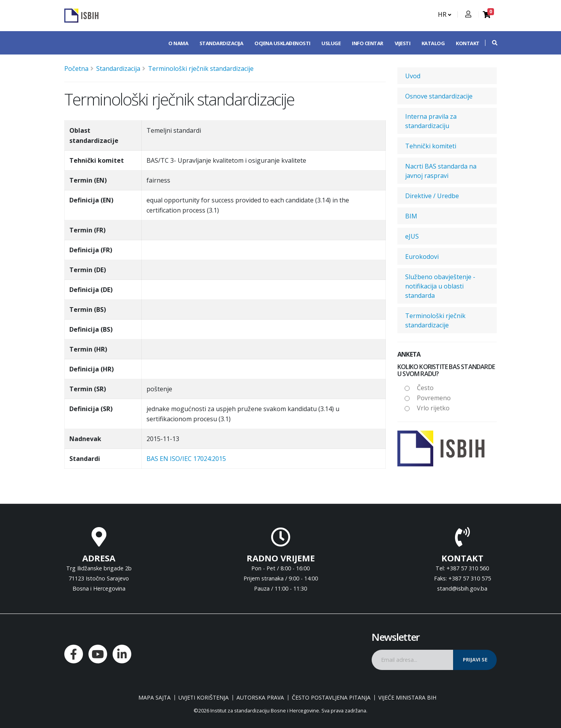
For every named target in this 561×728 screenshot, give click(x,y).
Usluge (331, 43)
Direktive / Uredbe (432, 196)
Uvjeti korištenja (204, 698)
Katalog (433, 43)
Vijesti (403, 43)
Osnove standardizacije (439, 96)
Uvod (413, 76)
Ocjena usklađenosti (282, 43)
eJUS (412, 236)
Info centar (368, 43)
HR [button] (445, 14)
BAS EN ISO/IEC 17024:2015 (186, 459)
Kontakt (468, 43)
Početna (76, 69)
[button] (491, 43)
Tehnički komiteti (431, 146)
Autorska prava (260, 698)
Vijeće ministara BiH (407, 698)
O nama (178, 43)
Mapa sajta (154, 698)
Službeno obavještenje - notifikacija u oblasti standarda (440, 286)
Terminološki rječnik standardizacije (201, 69)
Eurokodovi (422, 257)
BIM (411, 216)
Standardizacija (221, 43)
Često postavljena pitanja (331, 698)
